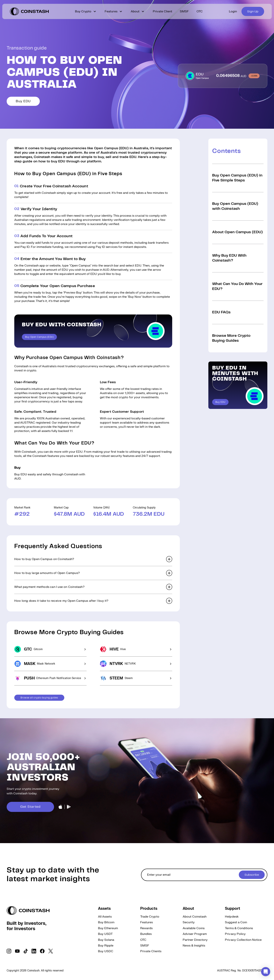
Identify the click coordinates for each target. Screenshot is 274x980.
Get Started (30, 807)
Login (233, 11)
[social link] (9, 951)
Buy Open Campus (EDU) (39, 337)
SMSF (184, 11)
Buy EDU (23, 101)
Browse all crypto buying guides (39, 698)
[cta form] (204, 875)
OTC (200, 11)
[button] (93, 559)
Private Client (163, 11)
